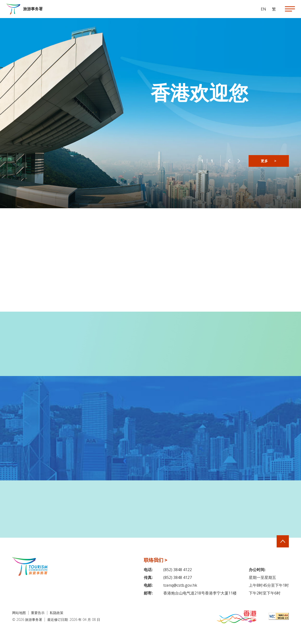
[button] (229, 161)
